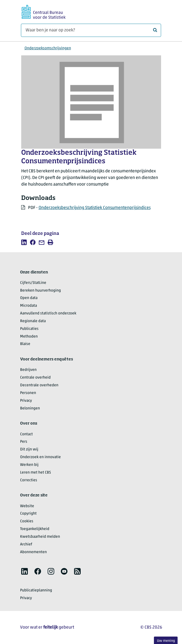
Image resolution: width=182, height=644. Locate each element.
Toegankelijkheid (35, 529)
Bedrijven (28, 370)
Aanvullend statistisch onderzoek (48, 313)
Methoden (29, 337)
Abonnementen (33, 552)
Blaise (25, 344)
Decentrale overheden (39, 385)
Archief (26, 544)
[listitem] (24, 242)
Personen (28, 393)
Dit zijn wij (29, 449)
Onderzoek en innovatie (40, 457)
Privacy (26, 401)
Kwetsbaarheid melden (40, 537)
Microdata (28, 306)
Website (27, 506)
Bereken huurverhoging (40, 291)
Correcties (29, 480)
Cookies (27, 521)
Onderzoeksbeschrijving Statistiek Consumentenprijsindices (95, 208)
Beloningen (30, 408)
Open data (29, 298)
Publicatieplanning (36, 590)
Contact (26, 434)
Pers (24, 442)
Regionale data (33, 321)
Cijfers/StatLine (33, 283)
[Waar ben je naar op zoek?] (91, 30)
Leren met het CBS (36, 473)
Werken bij (29, 465)
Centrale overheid (35, 378)
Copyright (28, 514)
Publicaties (29, 329)
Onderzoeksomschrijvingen (48, 48)
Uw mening (166, 641)
